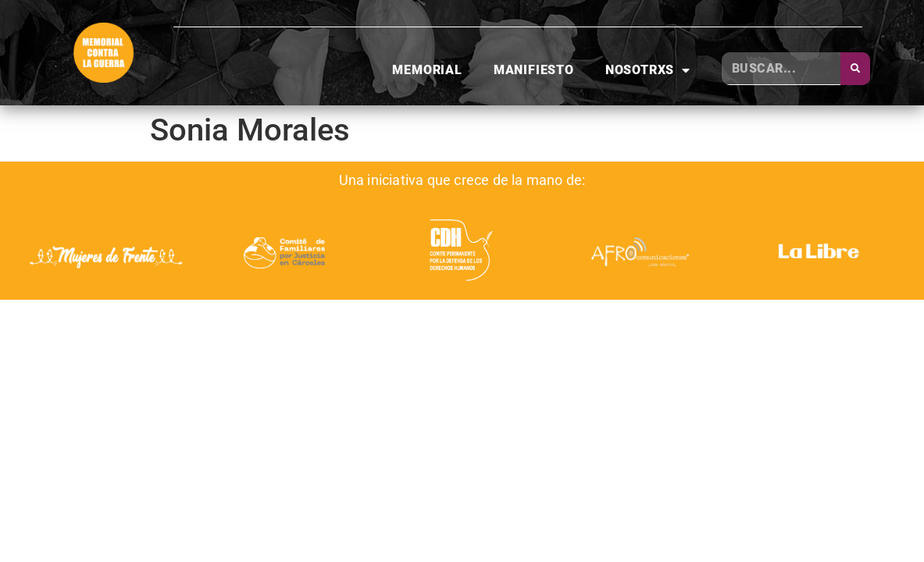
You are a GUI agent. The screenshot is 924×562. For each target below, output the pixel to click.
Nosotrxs (648, 70)
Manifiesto (534, 70)
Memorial (427, 70)
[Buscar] (855, 69)
